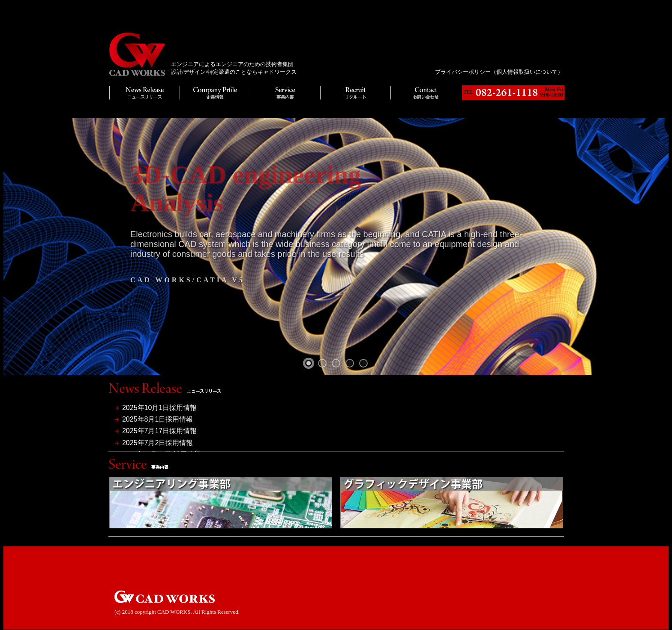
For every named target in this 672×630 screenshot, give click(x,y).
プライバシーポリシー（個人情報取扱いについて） (499, 72)
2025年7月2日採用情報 (157, 443)
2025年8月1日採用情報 (157, 419)
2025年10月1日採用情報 (159, 408)
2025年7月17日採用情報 (159, 431)
